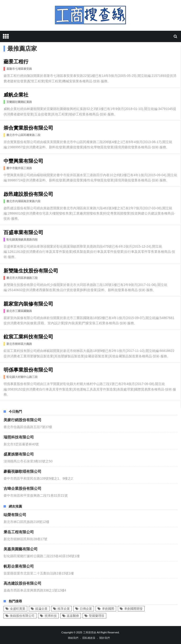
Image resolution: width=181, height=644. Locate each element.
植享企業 (64, 609)
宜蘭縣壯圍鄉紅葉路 (19, 102)
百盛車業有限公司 (23, 232)
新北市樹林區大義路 (19, 344)
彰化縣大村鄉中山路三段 (22, 377)
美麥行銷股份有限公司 (22, 420)
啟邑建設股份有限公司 (28, 194)
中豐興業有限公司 (23, 160)
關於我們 (105, 638)
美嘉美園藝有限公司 (21, 549)
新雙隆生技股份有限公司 (31, 270)
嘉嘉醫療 (73, 616)
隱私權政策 (89, 638)
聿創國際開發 (133, 609)
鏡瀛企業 (41, 609)
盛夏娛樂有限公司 (19, 454)
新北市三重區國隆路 (19, 311)
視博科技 (51, 616)
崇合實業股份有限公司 (28, 127)
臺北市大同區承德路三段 (22, 278)
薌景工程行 (16, 61)
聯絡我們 (73, 638)
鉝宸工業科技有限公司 (28, 336)
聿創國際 (108, 609)
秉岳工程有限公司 (19, 532)
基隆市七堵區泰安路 (19, 69)
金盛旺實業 (18, 609)
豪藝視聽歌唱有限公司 (22, 471)
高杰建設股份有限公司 (22, 583)
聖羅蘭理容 (97, 616)
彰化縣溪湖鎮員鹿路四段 (22, 240)
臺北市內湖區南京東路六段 (23, 201)
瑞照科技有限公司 (19, 437)
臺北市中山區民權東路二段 (23, 135)
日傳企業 (86, 609)
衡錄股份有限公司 (22, 616)
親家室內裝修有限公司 (28, 303)
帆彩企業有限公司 (19, 566)
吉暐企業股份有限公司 (22, 488)
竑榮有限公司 (15, 514)
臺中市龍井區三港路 (19, 168)
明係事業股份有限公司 (28, 369)
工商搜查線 (90, 632)
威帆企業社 (16, 94)
